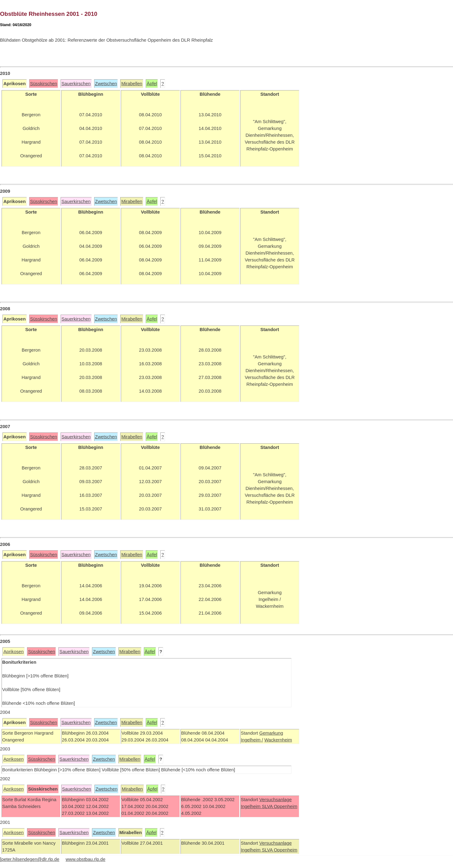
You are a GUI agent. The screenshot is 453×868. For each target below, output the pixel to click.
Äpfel (152, 84)
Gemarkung (271, 733)
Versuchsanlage (275, 800)
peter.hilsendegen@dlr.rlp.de (30, 859)
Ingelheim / (252, 740)
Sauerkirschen (76, 84)
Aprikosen (14, 652)
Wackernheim (278, 740)
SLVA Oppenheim (280, 806)
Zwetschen (106, 84)
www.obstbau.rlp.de (85, 859)
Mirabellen (132, 84)
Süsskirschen (44, 84)
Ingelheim (251, 806)
